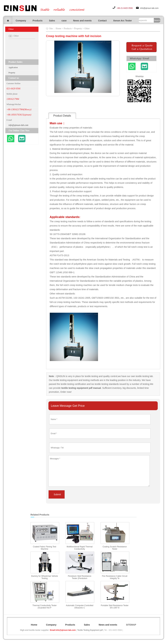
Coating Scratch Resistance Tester (115, 548)
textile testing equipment (65, 380)
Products (38, 21)
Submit (57, 494)
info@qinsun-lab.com (149, 8)
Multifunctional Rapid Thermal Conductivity (80, 548)
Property (12, 73)
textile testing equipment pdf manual (81, 388)
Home (58, 28)
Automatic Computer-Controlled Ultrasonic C (80, 607)
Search (157, 20)
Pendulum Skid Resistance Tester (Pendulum (80, 577)
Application (13, 67)
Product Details (62, 116)
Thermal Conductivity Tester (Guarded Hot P (45, 607)
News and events (82, 21)
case (64, 21)
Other (87, 28)
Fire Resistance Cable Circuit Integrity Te (115, 577)
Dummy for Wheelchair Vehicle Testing (45, 577)
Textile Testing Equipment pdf (90, 630)
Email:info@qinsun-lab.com (63, 630)
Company (21, 21)
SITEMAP (131, 625)
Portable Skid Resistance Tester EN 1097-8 (115, 607)
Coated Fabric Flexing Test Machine (45, 548)
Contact (102, 21)
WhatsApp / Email (139, 58)
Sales (52, 21)
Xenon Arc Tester (122, 21)
